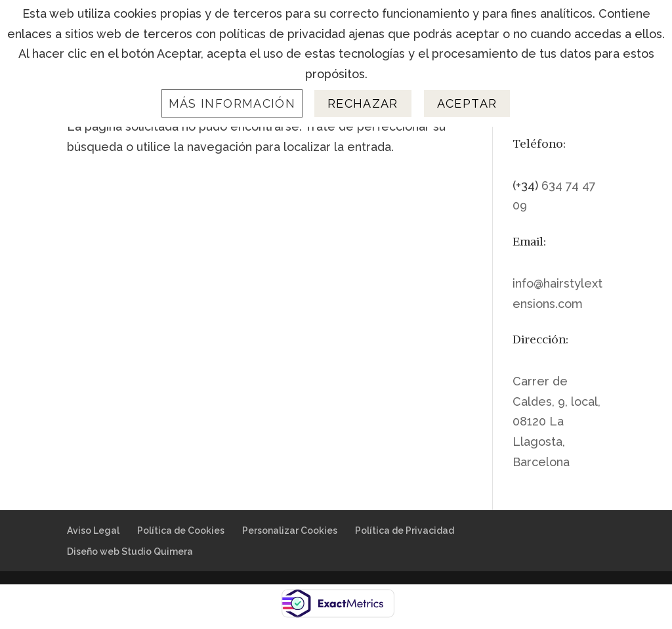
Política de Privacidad (405, 531)
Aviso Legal (93, 531)
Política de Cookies (181, 531)
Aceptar (467, 103)
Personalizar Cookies (290, 531)
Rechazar (363, 103)
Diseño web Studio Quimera (130, 552)
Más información (232, 103)
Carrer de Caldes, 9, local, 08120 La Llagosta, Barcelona (556, 421)
